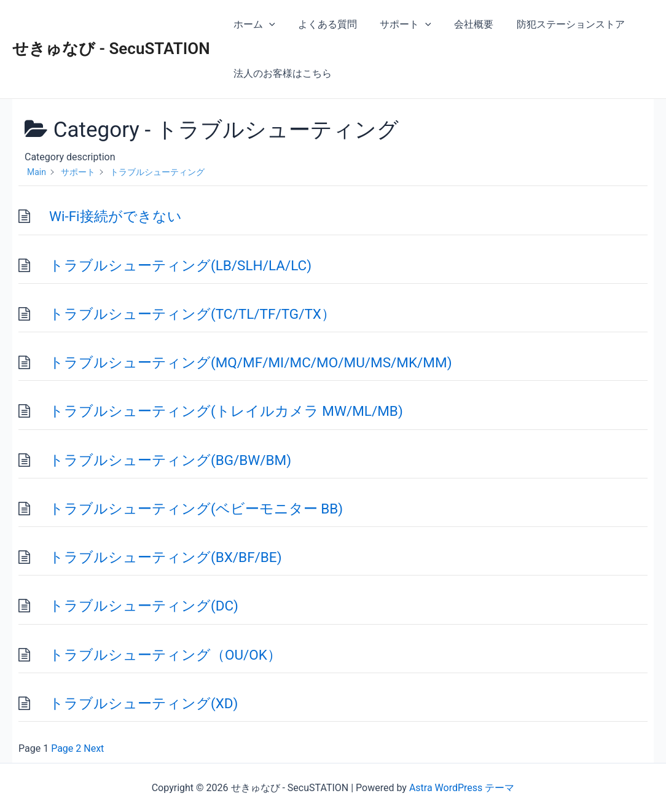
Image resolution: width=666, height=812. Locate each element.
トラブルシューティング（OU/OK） (165, 655)
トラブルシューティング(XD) (143, 703)
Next (94, 748)
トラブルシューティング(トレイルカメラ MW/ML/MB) (226, 411)
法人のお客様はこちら (281, 73)
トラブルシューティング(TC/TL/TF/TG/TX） (192, 314)
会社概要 (463, 24)
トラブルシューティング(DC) (144, 606)
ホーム (253, 25)
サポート (398, 25)
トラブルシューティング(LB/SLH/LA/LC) (180, 265)
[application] (268, 25)
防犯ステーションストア (556, 24)
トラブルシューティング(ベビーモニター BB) (196, 509)
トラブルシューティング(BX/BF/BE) (166, 557)
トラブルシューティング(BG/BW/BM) (170, 460)
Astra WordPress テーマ (462, 788)
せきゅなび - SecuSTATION (111, 49)
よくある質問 (323, 24)
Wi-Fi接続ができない (116, 216)
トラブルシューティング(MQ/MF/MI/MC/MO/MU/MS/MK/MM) (250, 362)
